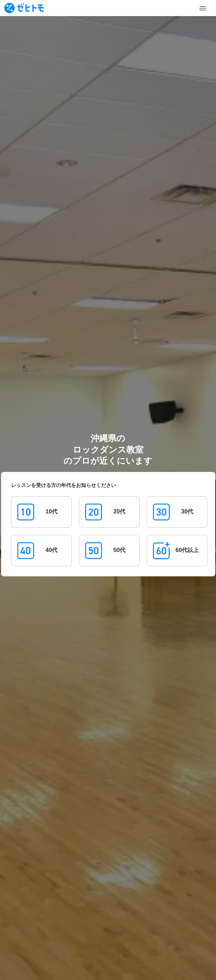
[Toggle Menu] (203, 8)
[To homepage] (24, 8)
